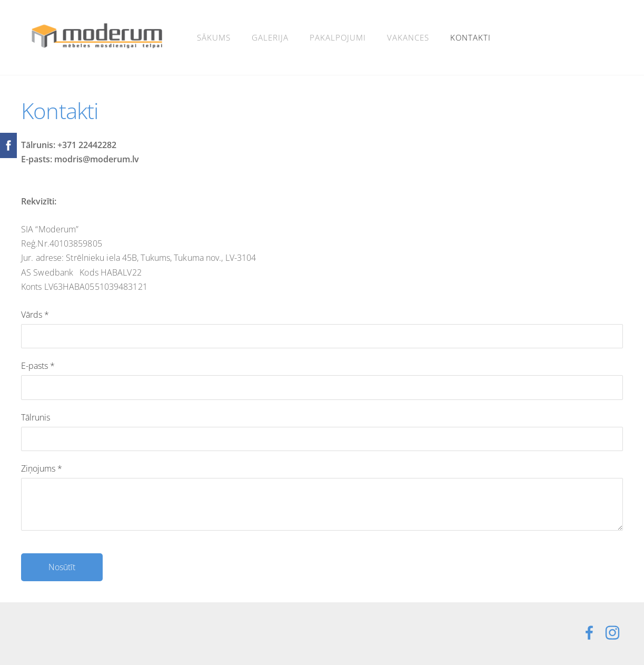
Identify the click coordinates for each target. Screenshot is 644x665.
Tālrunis (36, 417)
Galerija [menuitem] (270, 37)
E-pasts (38, 366)
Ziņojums (42, 468)
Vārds (35, 315)
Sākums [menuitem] (214, 37)
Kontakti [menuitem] (470, 37)
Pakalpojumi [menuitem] (338, 37)
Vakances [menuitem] (408, 37)
